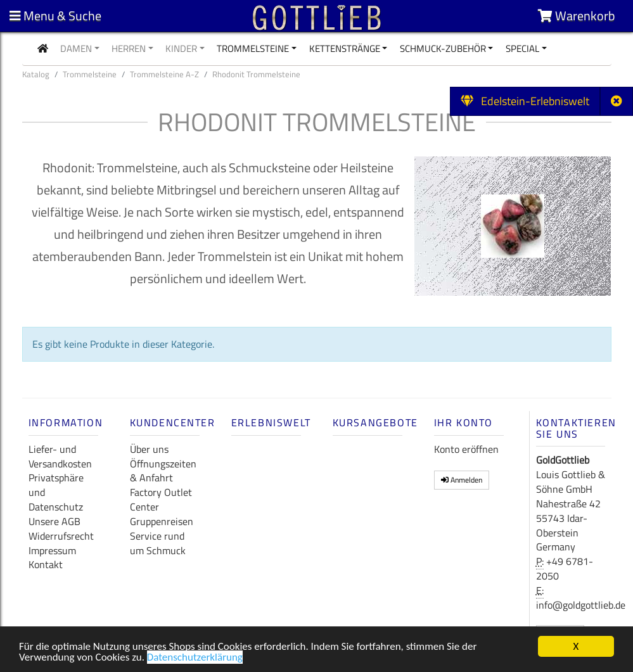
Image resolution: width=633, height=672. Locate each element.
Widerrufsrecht (61, 536)
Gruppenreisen (162, 521)
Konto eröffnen (466, 449)
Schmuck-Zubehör (443, 48)
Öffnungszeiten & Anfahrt (163, 471)
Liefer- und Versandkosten (60, 456)
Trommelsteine (253, 48)
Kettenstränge (345, 48)
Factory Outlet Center (161, 499)
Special (522, 48)
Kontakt (46, 564)
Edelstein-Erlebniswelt (525, 101)
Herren (129, 48)
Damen (76, 48)
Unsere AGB (54, 521)
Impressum (52, 550)
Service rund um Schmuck (158, 543)
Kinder (181, 48)
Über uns (149, 449)
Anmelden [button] (462, 480)
